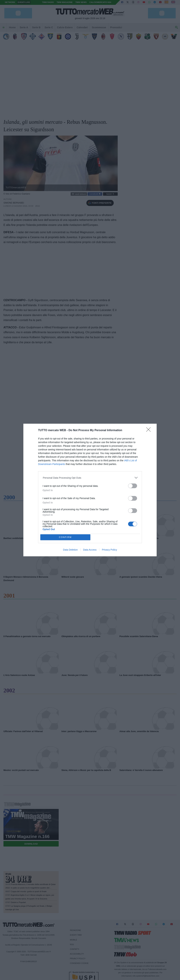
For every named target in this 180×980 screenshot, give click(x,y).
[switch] (133, 486)
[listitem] (90, 478)
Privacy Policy (109, 550)
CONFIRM (65, 537)
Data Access (90, 550)
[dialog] (90, 490)
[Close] (150, 431)
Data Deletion (70, 550)
